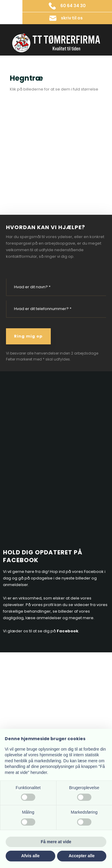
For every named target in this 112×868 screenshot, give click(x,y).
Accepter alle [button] (82, 856)
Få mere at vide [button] (56, 842)
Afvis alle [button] (30, 856)
